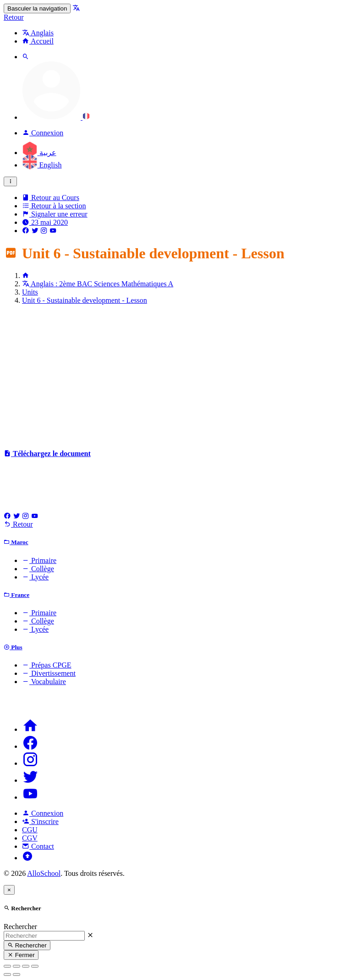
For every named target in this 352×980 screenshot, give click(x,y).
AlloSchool (44, 873)
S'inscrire (40, 821)
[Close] (9, 890)
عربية (39, 153)
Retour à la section (54, 206)
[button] (56, 117)
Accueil (38, 41)
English (42, 165)
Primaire (39, 560)
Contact (38, 846)
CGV (30, 838)
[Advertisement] (176, 376)
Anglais (38, 33)
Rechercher (20, 927)
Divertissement (49, 673)
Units (30, 292)
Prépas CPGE (47, 665)
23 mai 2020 (45, 222)
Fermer (21, 955)
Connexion (43, 813)
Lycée (35, 577)
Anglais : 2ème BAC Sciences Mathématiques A (98, 284)
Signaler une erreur (55, 214)
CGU (30, 830)
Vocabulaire (44, 682)
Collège (38, 569)
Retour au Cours (51, 198)
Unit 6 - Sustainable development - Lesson (85, 300)
